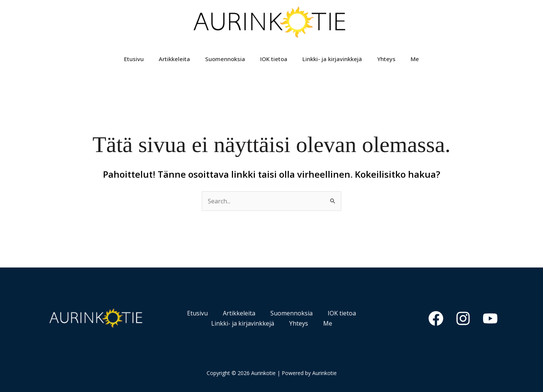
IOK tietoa (274, 59)
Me (415, 59)
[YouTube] (490, 318)
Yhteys (386, 59)
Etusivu (134, 59)
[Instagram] (463, 318)
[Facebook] (436, 318)
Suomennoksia (225, 59)
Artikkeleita (174, 59)
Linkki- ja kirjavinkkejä (332, 59)
